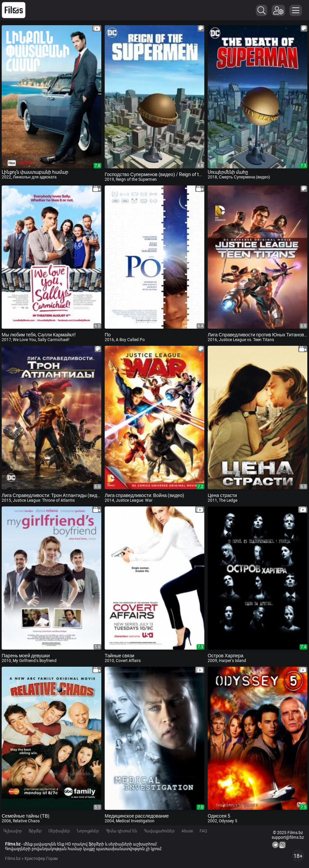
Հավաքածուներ (159, 831)
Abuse (187, 831)
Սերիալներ (59, 831)
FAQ (203, 831)
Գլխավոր (13, 831)
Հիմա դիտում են (121, 831)
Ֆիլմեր (35, 831)
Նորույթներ (88, 831)
